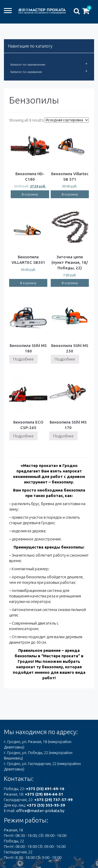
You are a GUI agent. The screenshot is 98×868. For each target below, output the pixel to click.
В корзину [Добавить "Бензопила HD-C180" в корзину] (30, 194)
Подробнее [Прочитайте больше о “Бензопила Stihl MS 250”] (65, 359)
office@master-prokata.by (40, 811)
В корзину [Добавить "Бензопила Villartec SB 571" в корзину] (70, 194)
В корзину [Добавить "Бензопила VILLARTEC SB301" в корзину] (28, 283)
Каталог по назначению (28, 64)
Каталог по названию (26, 72)
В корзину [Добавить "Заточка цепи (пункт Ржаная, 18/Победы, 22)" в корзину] (70, 283)
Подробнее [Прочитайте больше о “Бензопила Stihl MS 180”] (23, 359)
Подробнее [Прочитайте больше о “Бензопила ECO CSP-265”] (23, 436)
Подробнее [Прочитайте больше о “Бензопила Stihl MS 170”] (63, 436)
